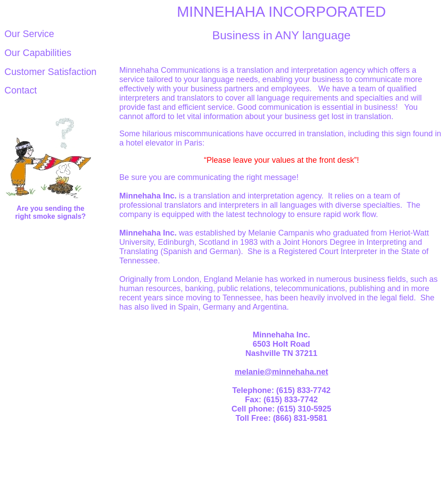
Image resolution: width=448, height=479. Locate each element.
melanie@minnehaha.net (282, 372)
